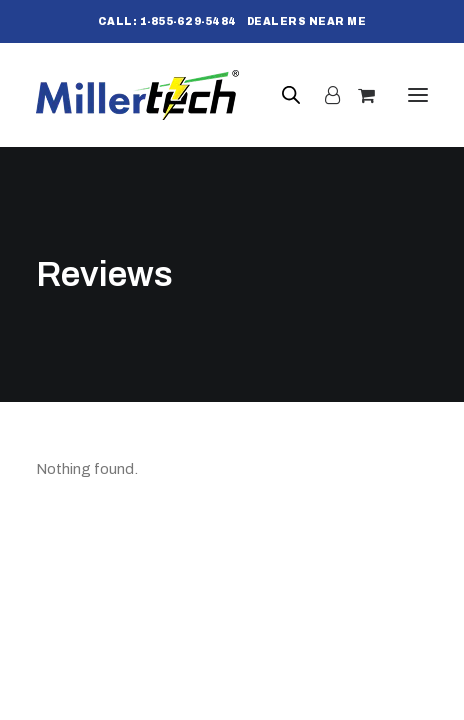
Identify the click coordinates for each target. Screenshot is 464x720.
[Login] (323, 95)
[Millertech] (137, 95)
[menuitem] (167, 21)
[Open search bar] (292, 95)
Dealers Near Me (307, 21)
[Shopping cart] (357, 95)
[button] (418, 95)
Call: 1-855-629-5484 (167, 21)
